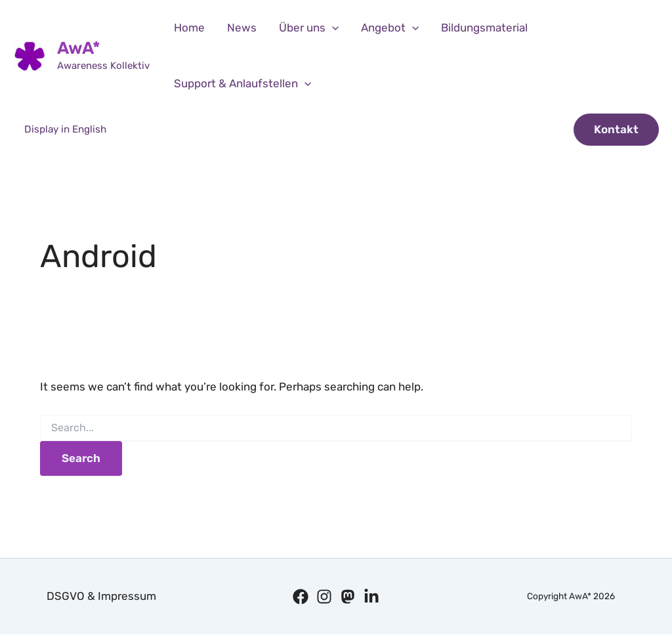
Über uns (309, 28)
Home (189, 28)
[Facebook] (301, 597)
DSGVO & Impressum (101, 596)
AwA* (79, 48)
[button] (616, 130)
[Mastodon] (348, 597)
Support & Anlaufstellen (242, 84)
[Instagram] (324, 597)
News (242, 28)
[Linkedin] (371, 597)
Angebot (390, 28)
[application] (332, 28)
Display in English (65, 129)
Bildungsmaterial (484, 28)
